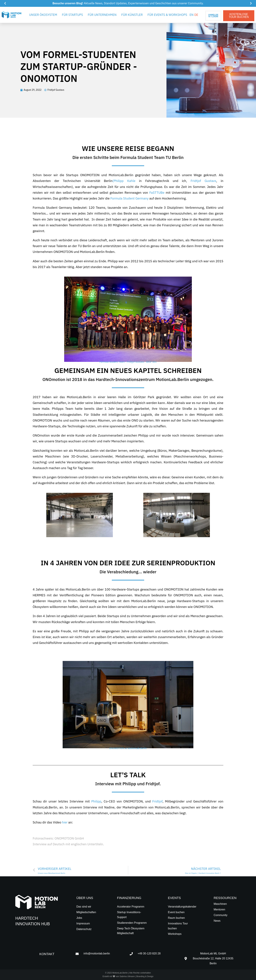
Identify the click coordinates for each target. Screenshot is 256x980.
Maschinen (220, 904)
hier (65, 822)
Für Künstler (132, 15)
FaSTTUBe (157, 193)
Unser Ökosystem (43, 15)
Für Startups (73, 15)
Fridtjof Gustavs (203, 181)
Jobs (79, 918)
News (217, 921)
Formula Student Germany (129, 198)
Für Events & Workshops (167, 15)
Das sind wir (84, 907)
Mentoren (219, 909)
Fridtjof (157, 801)
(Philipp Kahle (124, 181)
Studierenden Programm (132, 923)
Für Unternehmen (102, 15)
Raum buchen (176, 918)
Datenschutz (84, 929)
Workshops (175, 934)
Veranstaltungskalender (182, 907)
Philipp (96, 801)
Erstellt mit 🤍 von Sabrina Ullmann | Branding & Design (128, 976)
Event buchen (176, 912)
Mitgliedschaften (86, 912)
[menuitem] (191, 15)
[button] (5, 3)
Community (221, 915)
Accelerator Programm (131, 907)
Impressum (83, 923)
